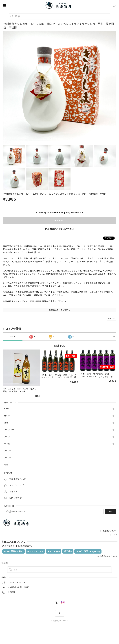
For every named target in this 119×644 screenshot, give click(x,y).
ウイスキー (9, 430)
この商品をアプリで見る (59, 310)
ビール (7, 409)
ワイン (7, 437)
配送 (6, 465)
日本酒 (7, 416)
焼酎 (6, 423)
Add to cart (59, 221)
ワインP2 (8, 458)
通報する (111, 319)
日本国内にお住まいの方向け (59, 229)
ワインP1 (8, 451)
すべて (13, 337)
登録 (110, 512)
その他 (7, 444)
